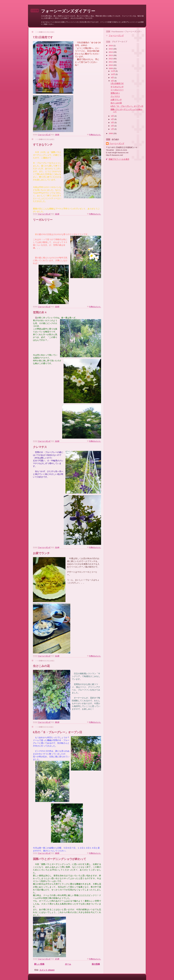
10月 (113, 74)
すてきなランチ (43, 145)
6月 (113, 81)
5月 (113, 116)
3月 (113, 122)
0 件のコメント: (95, 135)
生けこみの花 (41, 666)
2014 (111, 52)
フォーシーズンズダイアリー (68, 11)
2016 (111, 45)
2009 (111, 68)
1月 (113, 129)
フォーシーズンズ (116, 36)
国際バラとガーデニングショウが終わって (60, 859)
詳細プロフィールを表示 (119, 159)
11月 (113, 71)
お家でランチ (41, 553)
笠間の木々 (40, 312)
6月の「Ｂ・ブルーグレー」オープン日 (58, 732)
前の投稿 (96, 964)
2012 (111, 59)
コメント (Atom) (47, 970)
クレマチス (40, 447)
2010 (111, 65)
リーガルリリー (43, 220)
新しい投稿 (39, 964)
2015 (111, 49)
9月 (113, 78)
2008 (111, 133)
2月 (113, 126)
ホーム (68, 964)
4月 (113, 119)
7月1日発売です (43, 37)
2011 (111, 62)
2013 (111, 55)
